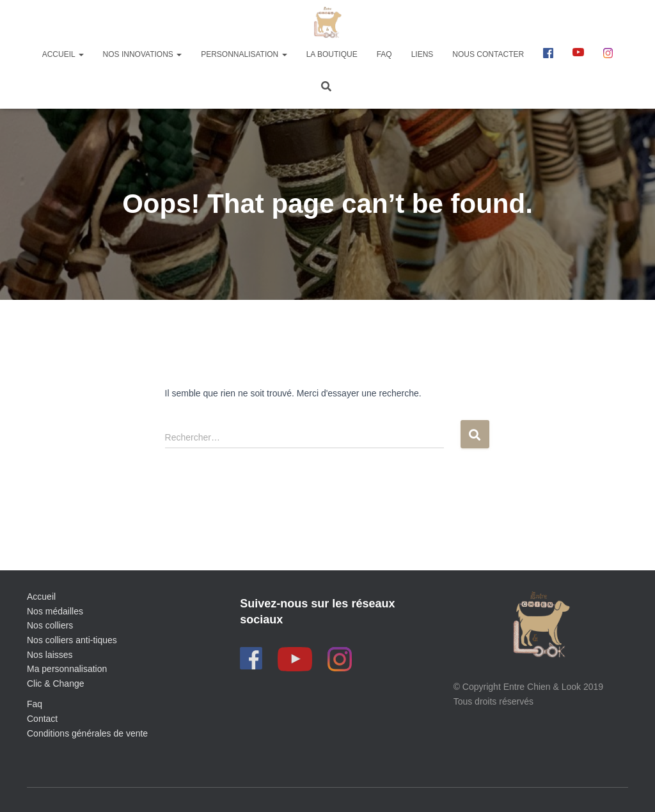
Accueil (63, 54)
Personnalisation (244, 54)
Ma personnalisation (67, 669)
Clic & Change (56, 683)
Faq (35, 704)
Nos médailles (55, 611)
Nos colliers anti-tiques (72, 640)
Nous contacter (488, 54)
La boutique (332, 54)
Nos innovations (143, 54)
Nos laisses (50, 655)
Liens (422, 54)
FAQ (384, 54)
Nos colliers (50, 625)
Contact (42, 719)
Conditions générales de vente (87, 733)
